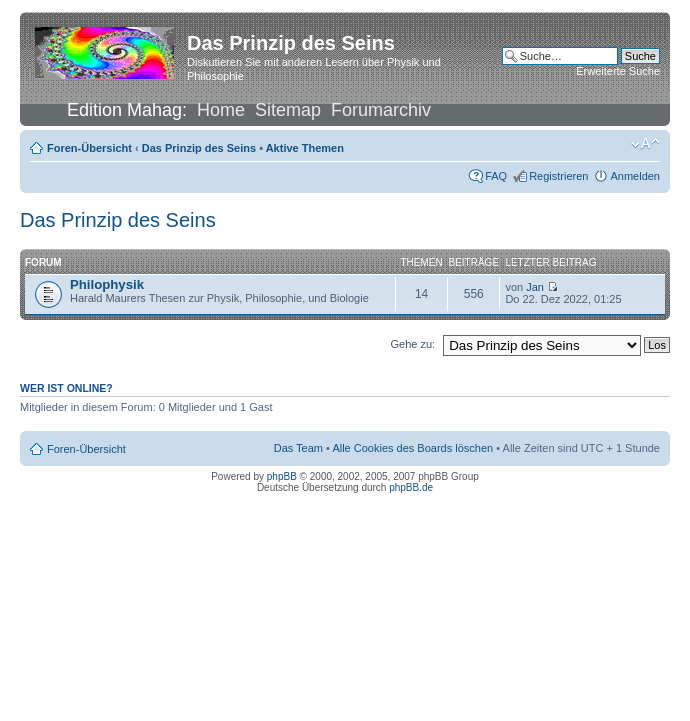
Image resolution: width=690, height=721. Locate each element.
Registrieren (558, 176)
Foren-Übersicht (89, 148)
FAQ (496, 176)
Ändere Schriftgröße (645, 144)
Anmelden (635, 176)
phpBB (282, 476)
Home (221, 110)
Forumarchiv (381, 110)
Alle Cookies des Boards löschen (412, 448)
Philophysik (107, 284)
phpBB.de (411, 487)
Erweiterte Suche (618, 71)
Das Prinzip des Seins (199, 148)
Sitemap (288, 110)
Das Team (298, 448)
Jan (535, 287)
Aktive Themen (305, 148)
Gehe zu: (412, 344)
